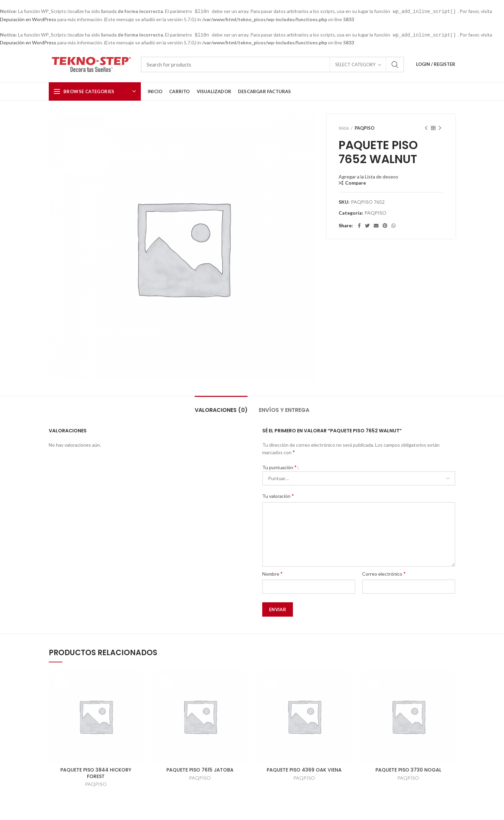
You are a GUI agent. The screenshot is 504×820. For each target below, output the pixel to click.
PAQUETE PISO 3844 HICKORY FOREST (96, 772)
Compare (355, 182)
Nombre (272, 573)
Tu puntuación (279, 466)
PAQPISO (365, 127)
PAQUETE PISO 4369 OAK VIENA (304, 769)
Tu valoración (278, 495)
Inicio (344, 127)
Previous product (426, 127)
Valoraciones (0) (221, 409)
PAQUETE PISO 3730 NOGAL (408, 769)
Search (395, 64)
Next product (440, 127)
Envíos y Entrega (284, 409)
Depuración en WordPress (28, 19)
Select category (355, 64)
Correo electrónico (384, 573)
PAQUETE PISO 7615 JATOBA (200, 769)
